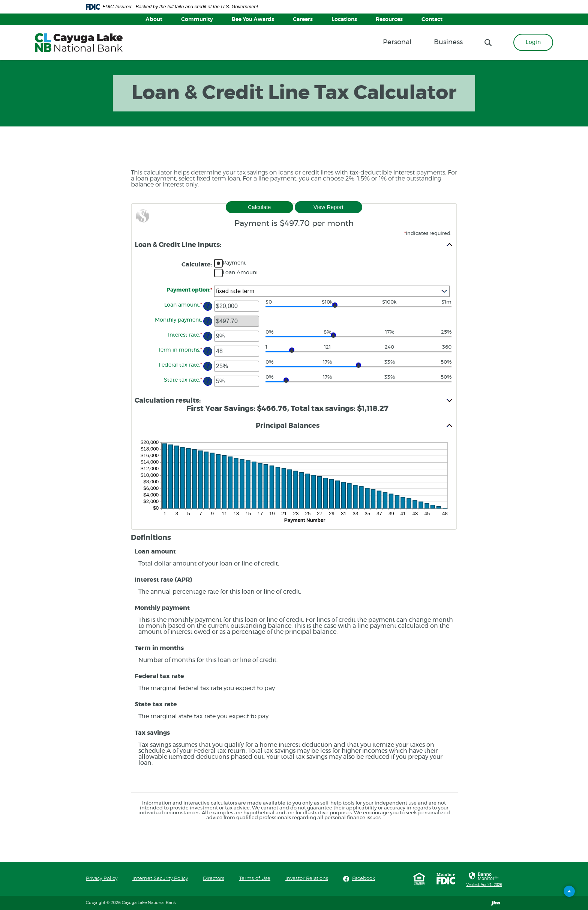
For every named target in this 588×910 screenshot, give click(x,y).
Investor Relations (307, 879)
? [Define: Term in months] (208, 351)
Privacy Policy (102, 879)
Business (448, 42)
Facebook (364, 878)
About (154, 20)
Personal (397, 42)
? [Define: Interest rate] (208, 336)
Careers (303, 20)
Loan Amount (241, 273)
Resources (389, 20)
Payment (234, 263)
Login (533, 42)
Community (197, 20)
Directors (214, 879)
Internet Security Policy (160, 879)
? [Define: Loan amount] (208, 306)
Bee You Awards (253, 20)
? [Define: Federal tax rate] (208, 366)
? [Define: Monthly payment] (208, 321)
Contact (432, 20)
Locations (344, 20)
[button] (294, 245)
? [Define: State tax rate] (208, 381)
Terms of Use (255, 879)
